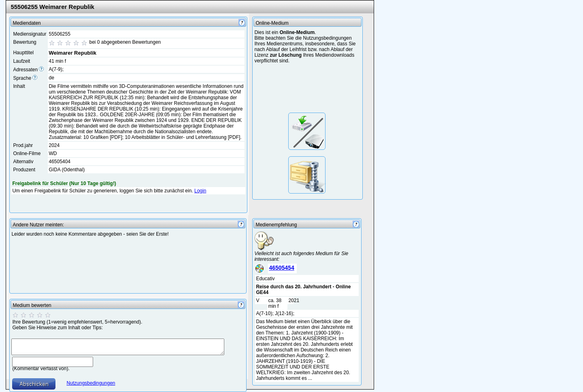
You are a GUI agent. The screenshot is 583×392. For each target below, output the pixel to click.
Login (200, 191)
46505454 (281, 268)
